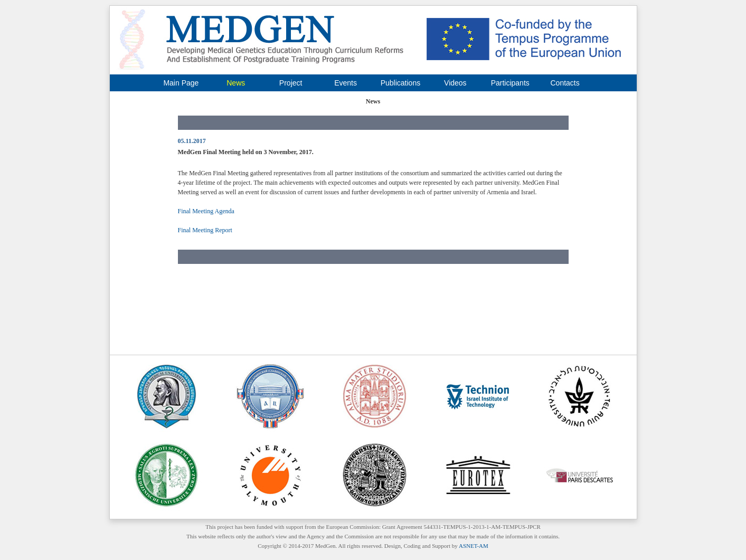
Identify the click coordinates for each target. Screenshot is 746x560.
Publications (401, 83)
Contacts (565, 83)
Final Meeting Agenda (206, 211)
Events (346, 83)
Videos (455, 83)
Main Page (181, 83)
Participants (510, 83)
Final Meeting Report (205, 230)
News (236, 83)
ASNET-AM (474, 546)
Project (291, 83)
